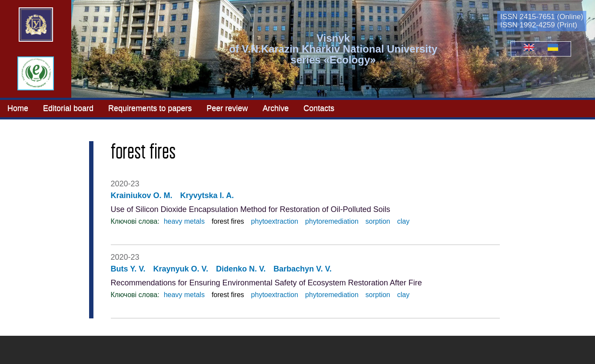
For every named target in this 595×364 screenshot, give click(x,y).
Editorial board (68, 108)
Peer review (227, 108)
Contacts (319, 108)
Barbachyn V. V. (302, 269)
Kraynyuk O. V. (181, 269)
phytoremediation (332, 221)
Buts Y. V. (128, 269)
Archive (276, 108)
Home (18, 108)
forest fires (228, 221)
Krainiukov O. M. (142, 195)
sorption (378, 221)
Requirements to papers (150, 108)
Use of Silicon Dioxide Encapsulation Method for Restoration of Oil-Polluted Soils (251, 209)
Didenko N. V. (241, 269)
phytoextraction (275, 221)
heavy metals (184, 221)
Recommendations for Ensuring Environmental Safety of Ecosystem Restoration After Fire (266, 283)
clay (403, 221)
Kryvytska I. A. (207, 195)
